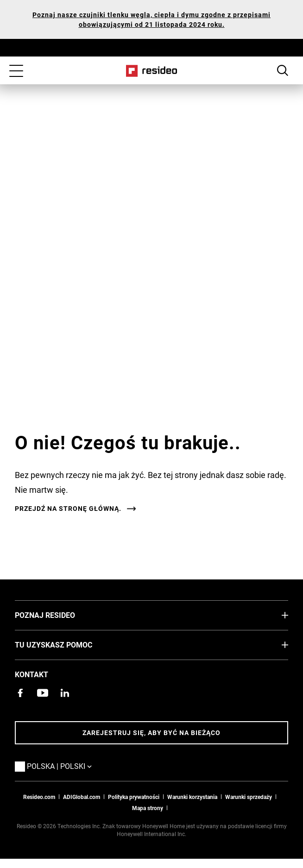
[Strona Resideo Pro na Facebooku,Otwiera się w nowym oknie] (20, 693)
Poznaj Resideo (59, 615)
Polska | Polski (73, 766)
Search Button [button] (283, 70)
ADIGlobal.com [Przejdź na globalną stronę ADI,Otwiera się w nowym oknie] (82, 797)
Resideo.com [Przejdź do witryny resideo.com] (39, 797)
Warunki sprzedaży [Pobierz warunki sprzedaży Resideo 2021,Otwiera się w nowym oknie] (249, 797)
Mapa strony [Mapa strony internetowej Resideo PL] (148, 808)
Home (152, 71)
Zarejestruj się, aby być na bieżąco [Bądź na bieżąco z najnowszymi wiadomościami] (151, 733)
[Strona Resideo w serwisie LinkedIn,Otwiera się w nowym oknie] (65, 693)
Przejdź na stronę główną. (68, 509)
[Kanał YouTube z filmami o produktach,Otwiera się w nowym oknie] (43, 693)
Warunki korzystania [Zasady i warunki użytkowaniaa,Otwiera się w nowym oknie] (192, 797)
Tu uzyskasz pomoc (67, 644)
